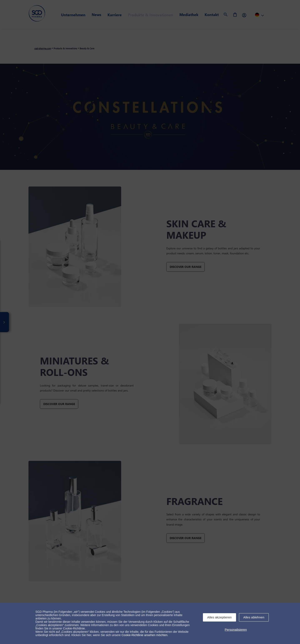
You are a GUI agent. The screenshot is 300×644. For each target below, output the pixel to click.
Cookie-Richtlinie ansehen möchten (144, 635)
